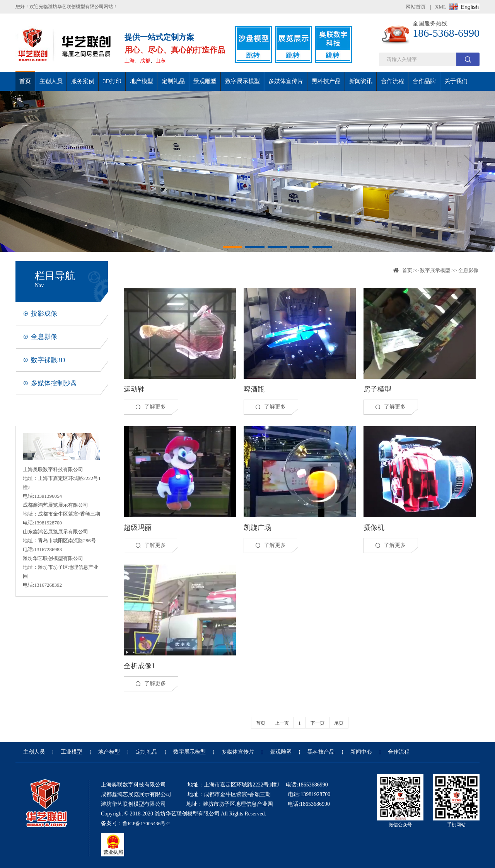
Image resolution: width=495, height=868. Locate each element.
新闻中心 (361, 752)
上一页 (282, 723)
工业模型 (72, 752)
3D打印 (112, 81)
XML (441, 7)
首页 (25, 81)
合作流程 (393, 81)
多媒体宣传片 (286, 81)
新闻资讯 (361, 81)
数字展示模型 (242, 81)
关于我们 (456, 81)
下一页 (317, 723)
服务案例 (83, 81)
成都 (145, 60)
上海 (130, 60)
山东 (160, 60)
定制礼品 (173, 81)
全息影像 (44, 337)
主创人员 (51, 81)
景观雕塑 (205, 81)
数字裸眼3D (48, 360)
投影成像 (44, 314)
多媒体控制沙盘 (54, 383)
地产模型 (142, 81)
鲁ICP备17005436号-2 (146, 823)
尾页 (339, 723)
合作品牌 (424, 81)
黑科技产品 (326, 81)
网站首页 (416, 7)
